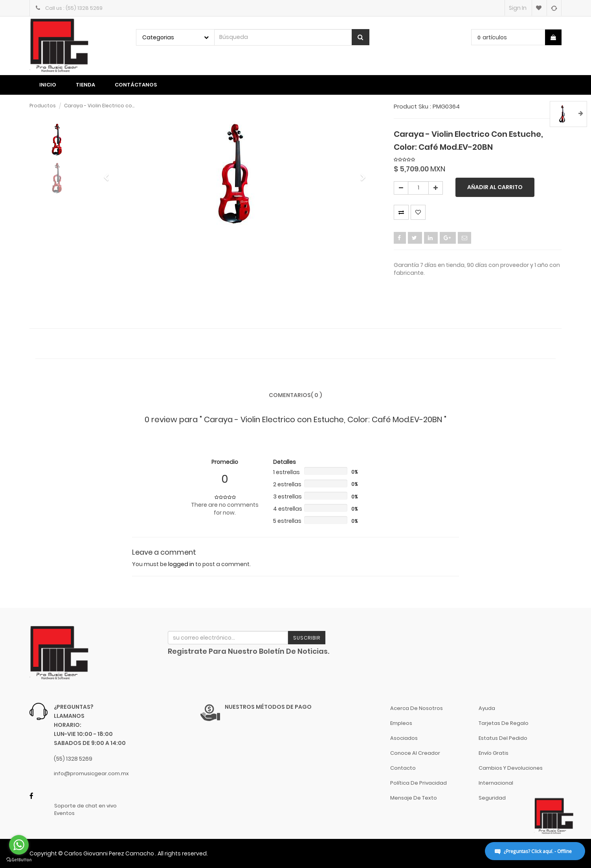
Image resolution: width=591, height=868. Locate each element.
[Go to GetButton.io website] (19, 860)
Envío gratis (494, 753)
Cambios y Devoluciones (511, 768)
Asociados (404, 738)
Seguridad (492, 798)
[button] (109, 174)
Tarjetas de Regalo (504, 723)
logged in (181, 564)
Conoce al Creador (415, 753)
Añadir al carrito (495, 187)
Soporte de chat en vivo (85, 806)
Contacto (403, 768)
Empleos (401, 723)
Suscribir (307, 638)
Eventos (64, 813)
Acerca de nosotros (417, 708)
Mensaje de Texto (414, 798)
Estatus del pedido (503, 738)
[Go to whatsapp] (19, 845)
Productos (43, 106)
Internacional (496, 783)
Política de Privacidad (418, 783)
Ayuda (487, 708)
